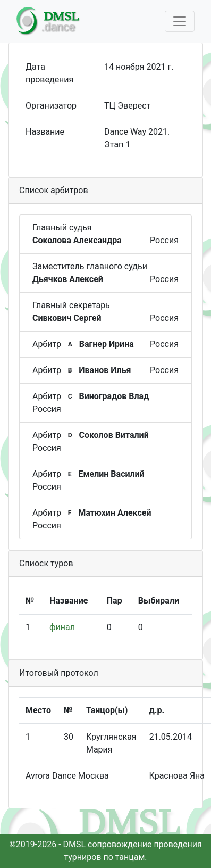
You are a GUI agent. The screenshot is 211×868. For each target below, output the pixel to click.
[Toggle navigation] (180, 21)
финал (62, 627)
